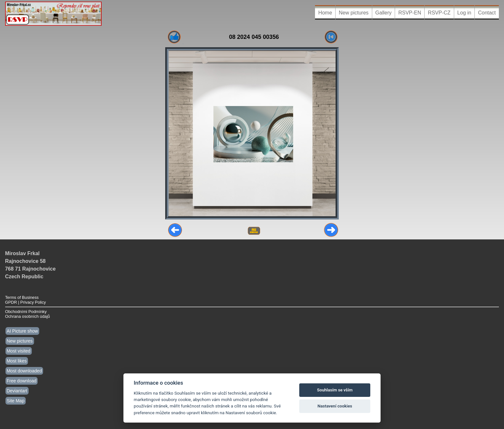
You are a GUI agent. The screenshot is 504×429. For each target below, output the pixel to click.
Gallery (384, 13)
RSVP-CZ (439, 13)
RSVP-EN (410, 13)
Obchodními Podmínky (26, 312)
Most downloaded (24, 371)
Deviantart (17, 391)
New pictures (354, 13)
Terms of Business (22, 297)
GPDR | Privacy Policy (26, 302)
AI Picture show (22, 331)
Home (325, 13)
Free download (22, 381)
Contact (487, 13)
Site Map (16, 401)
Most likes (17, 361)
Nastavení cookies (335, 406)
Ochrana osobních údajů (27, 316)
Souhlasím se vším (335, 390)
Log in (464, 13)
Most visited (19, 351)
